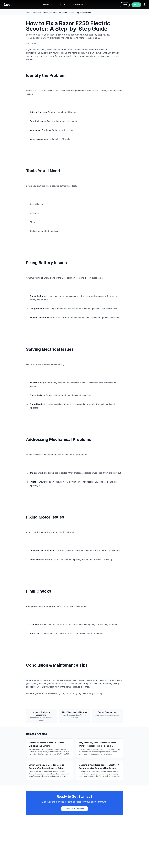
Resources (37, 13)
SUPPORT (63, 5)
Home (28, 13)
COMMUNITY (79, 5)
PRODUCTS (49, 5)
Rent (125, 5)
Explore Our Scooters (74, 809)
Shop (136, 5)
